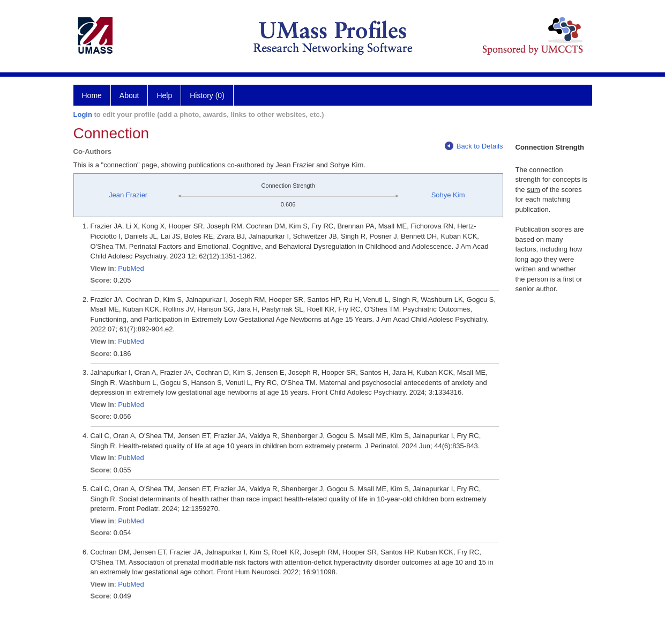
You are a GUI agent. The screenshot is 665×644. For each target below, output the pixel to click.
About (129, 95)
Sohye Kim (448, 195)
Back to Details (474, 146)
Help (164, 95)
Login (83, 114)
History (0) (207, 95)
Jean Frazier (128, 195)
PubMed (131, 268)
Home (92, 95)
